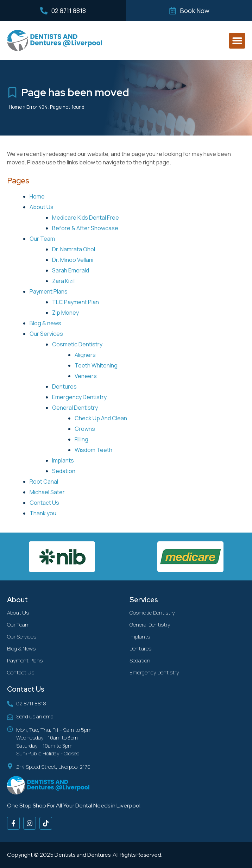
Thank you (43, 513)
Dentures (64, 386)
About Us (42, 207)
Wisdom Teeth (93, 450)
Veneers (86, 376)
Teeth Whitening (96, 365)
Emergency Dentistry (79, 397)
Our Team (42, 239)
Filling (81, 439)
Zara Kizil (63, 281)
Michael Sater (47, 492)
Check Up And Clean (101, 418)
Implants (63, 460)
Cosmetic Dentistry (77, 344)
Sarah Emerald (71, 270)
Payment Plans (49, 291)
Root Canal (44, 482)
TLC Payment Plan (75, 302)
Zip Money (65, 313)
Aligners (85, 355)
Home (15, 107)
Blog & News (21, 649)
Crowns (85, 429)
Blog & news (45, 323)
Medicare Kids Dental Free (86, 218)
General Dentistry (75, 408)
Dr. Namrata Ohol (74, 249)
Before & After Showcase (85, 228)
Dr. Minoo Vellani (73, 260)
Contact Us (44, 503)
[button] (237, 41)
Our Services (46, 334)
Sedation (64, 471)
